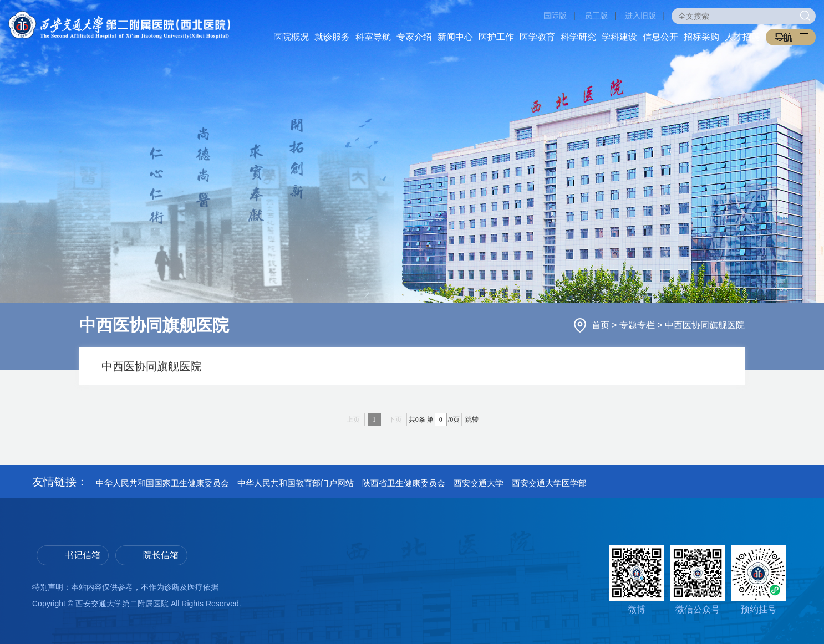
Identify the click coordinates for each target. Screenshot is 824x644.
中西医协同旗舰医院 (705, 325)
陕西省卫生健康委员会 (404, 483)
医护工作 (496, 37)
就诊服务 (332, 37)
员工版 (596, 16)
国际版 (555, 16)
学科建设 (619, 37)
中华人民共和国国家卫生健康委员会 (162, 483)
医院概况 (291, 37)
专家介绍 (414, 37)
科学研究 (578, 37)
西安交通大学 (479, 483)
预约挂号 (759, 580)
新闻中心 (455, 37)
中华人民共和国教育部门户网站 (296, 483)
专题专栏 (638, 325)
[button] (791, 37)
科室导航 (373, 37)
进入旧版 (640, 16)
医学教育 (537, 37)
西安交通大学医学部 (549, 483)
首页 (602, 325)
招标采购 (701, 37)
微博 (637, 580)
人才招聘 (742, 37)
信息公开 (660, 37)
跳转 (472, 420)
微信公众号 (698, 580)
